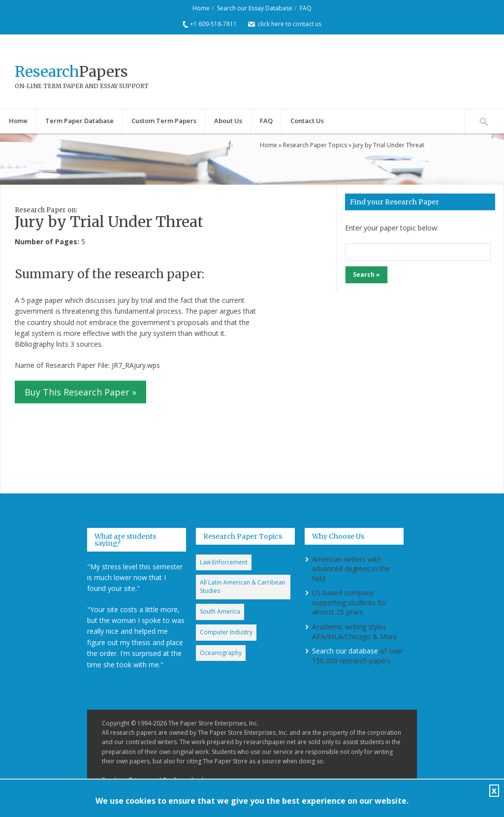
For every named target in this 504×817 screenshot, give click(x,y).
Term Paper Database (79, 121)
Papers (71, 71)
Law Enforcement (224, 562)
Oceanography (221, 653)
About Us (228, 121)
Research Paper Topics (315, 145)
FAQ (306, 8)
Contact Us (307, 121)
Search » (366, 275)
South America (220, 611)
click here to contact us (290, 24)
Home (201, 8)
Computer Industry (226, 632)
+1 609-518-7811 (213, 24)
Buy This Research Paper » (80, 392)
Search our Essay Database (255, 8)
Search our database (345, 651)
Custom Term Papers (164, 121)
